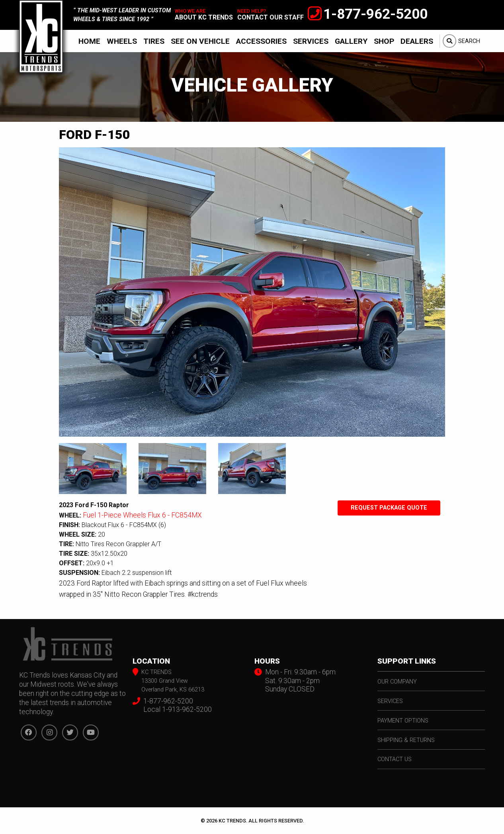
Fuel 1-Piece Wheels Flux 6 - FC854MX (142, 515)
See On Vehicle (200, 41)
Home (89, 41)
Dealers (417, 41)
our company (397, 682)
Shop (384, 41)
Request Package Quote (389, 508)
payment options (403, 721)
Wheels (122, 41)
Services (311, 41)
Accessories (261, 41)
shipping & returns (406, 740)
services (390, 701)
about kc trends (204, 17)
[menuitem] (89, 41)
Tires (154, 41)
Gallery (351, 41)
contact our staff (271, 17)
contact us (395, 759)
